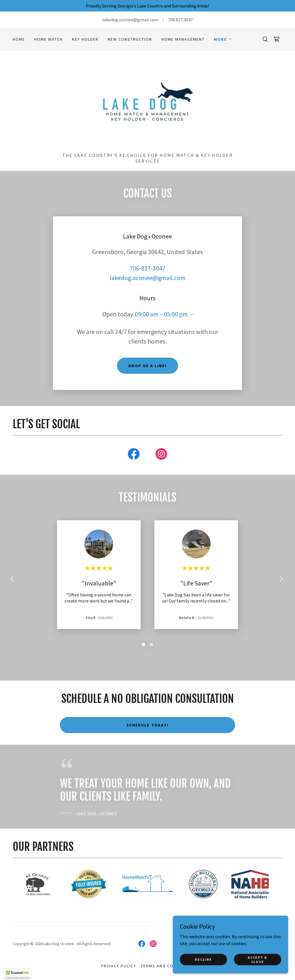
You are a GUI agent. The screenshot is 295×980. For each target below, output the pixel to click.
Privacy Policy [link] (119, 966)
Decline (203, 959)
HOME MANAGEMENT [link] (183, 39)
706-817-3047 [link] (147, 268)
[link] (277, 39)
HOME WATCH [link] (49, 39)
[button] (223, 39)
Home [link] (19, 39)
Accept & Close (258, 959)
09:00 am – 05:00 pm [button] (161, 314)
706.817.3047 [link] (180, 20)
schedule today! (147, 725)
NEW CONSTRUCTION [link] (130, 39)
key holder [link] (85, 39)
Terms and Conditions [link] (167, 966)
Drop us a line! (147, 366)
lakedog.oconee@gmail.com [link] (148, 278)
